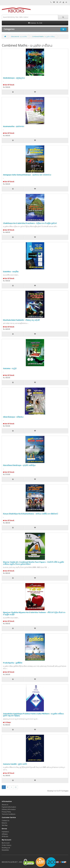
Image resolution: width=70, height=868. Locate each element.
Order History (7, 845)
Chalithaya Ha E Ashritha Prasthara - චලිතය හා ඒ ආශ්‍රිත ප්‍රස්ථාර (30, 223)
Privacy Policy (6, 812)
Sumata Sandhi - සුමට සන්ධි (15, 764)
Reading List (6, 848)
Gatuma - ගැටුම (10, 368)
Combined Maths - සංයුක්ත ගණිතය (43, 37)
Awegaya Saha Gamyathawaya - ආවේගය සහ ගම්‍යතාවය (27, 175)
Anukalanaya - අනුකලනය (14, 78)
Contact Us (5, 821)
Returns (4, 823)
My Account (6, 843)
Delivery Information (9, 809)
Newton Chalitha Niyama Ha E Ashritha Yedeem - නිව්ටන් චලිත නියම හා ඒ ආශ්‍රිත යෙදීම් (34, 613)
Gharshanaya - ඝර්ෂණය (13, 417)
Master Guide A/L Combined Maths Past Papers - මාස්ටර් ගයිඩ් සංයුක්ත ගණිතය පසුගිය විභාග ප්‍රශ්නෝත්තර (34, 563)
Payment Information (9, 807)
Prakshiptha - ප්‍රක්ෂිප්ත (13, 663)
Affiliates (5, 834)
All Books (5, 836)
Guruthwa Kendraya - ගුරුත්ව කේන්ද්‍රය (19, 465)
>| (16, 787)
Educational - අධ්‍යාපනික (19, 37)
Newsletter (5, 850)
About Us (5, 805)
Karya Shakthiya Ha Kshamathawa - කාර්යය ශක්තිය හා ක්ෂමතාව (31, 514)
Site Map (5, 825)
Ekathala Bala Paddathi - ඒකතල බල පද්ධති (21, 320)
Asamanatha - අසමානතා (14, 126)
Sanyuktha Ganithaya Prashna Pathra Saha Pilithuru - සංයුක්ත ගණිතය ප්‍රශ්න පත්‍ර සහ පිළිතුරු (33, 715)
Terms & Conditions (9, 814)
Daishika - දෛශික (11, 271)
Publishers (5, 832)
